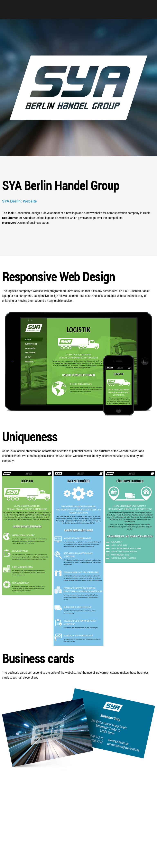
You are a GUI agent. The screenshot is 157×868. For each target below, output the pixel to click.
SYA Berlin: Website (19, 201)
